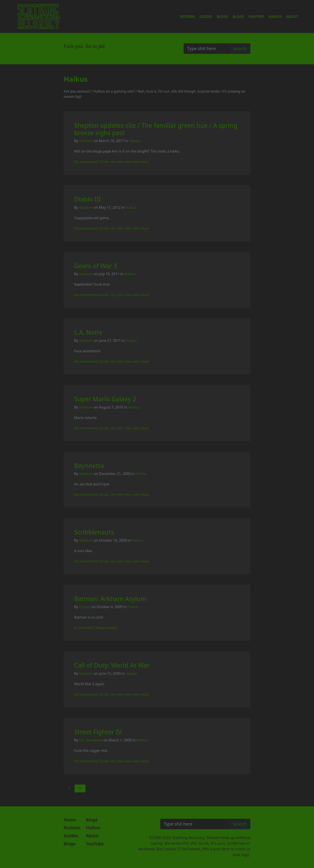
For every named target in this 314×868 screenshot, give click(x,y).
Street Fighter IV (98, 732)
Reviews (187, 17)
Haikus (275, 17)
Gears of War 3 (96, 266)
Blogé (238, 17)
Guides (206, 17)
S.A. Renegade (91, 740)
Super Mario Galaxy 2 (105, 399)
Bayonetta (89, 466)
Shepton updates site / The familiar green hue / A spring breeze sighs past (156, 129)
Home (70, 820)
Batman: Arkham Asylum (110, 599)
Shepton (86, 141)
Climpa (85, 607)
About (292, 17)
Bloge (222, 17)
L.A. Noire (88, 332)
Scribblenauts (94, 532)
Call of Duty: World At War (112, 665)
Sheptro (256, 17)
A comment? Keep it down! (96, 628)
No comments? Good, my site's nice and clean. (112, 162)
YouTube (95, 844)
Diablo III (88, 199)
